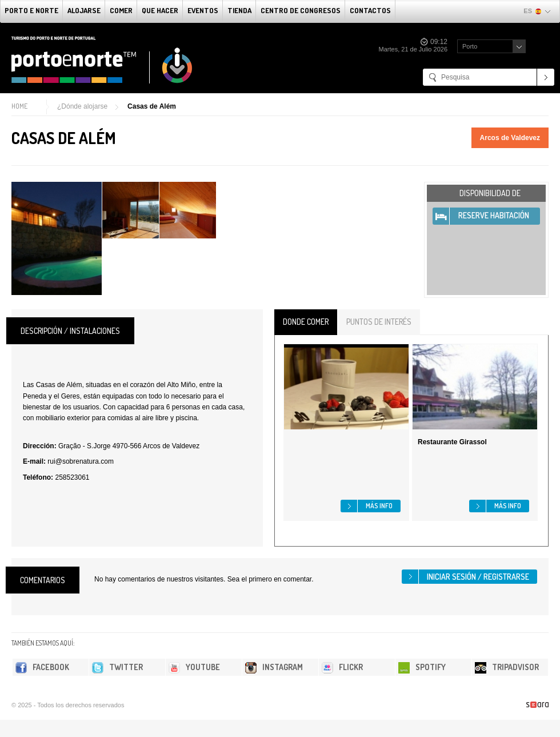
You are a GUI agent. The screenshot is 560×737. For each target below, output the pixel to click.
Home (19, 106)
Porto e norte (31, 10)
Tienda (239, 10)
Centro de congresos (301, 10)
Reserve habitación (494, 215)
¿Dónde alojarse (82, 106)
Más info (379, 506)
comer (121, 10)
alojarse (84, 10)
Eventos (203, 10)
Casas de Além (152, 106)
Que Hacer (160, 10)
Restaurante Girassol (452, 442)
